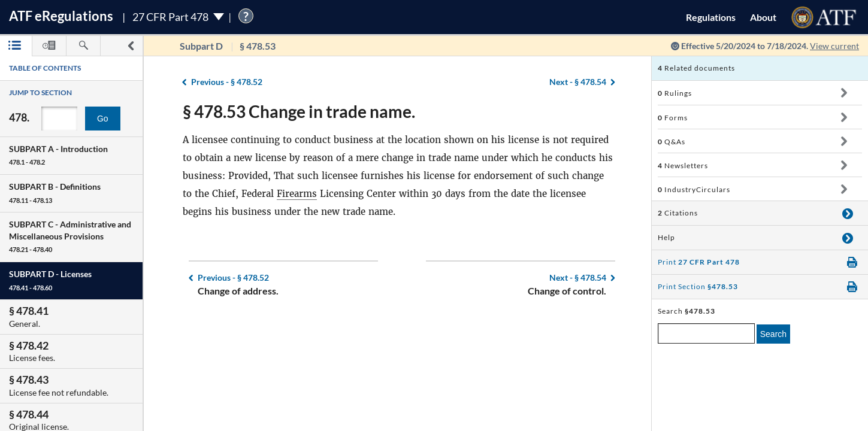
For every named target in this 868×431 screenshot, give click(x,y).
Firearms (297, 194)
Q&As (672, 142)
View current (834, 46)
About (763, 17)
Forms (673, 118)
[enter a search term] (706, 333)
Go (103, 119)
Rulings (675, 93)
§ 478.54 (578, 82)
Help (666, 237)
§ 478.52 (227, 82)
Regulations (711, 17)
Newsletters (683, 166)
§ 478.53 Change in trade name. (299, 111)
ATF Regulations (61, 16)
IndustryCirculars (694, 189)
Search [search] (773, 334)
